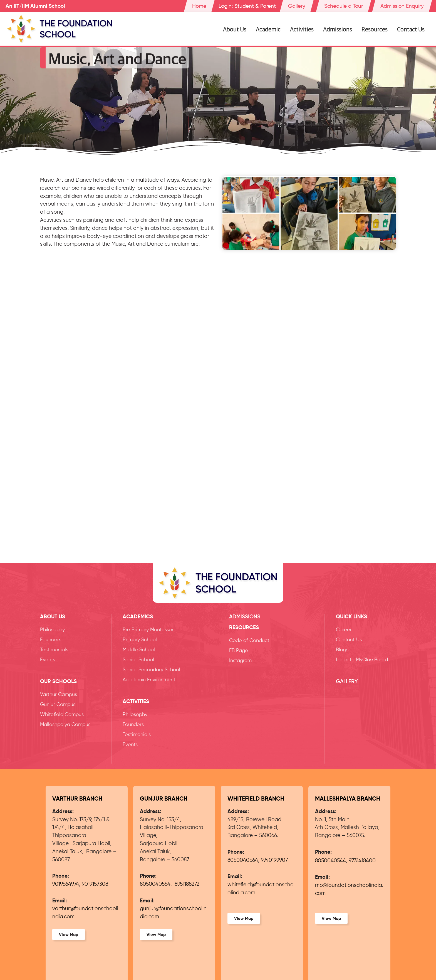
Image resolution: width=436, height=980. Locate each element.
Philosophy (52, 630)
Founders (51, 640)
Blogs (342, 650)
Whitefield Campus (62, 715)
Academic (268, 29)
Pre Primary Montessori (149, 630)
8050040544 (330, 861)
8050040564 (243, 860)
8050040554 (155, 884)
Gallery (347, 681)
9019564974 (66, 884)
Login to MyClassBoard (362, 660)
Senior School (138, 660)
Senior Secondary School (151, 670)
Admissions (338, 29)
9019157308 (95, 884)
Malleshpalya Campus (65, 725)
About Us (235, 29)
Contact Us (411, 29)
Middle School (139, 650)
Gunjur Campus (58, 705)
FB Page (239, 651)
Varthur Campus (59, 695)
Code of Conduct (249, 641)
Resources (375, 29)
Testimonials (54, 650)
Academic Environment (149, 680)
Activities (302, 29)
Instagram (240, 661)
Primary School (140, 640)
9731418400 (362, 861)
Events (48, 660)
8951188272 (187, 884)
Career (344, 630)
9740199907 (274, 860)
